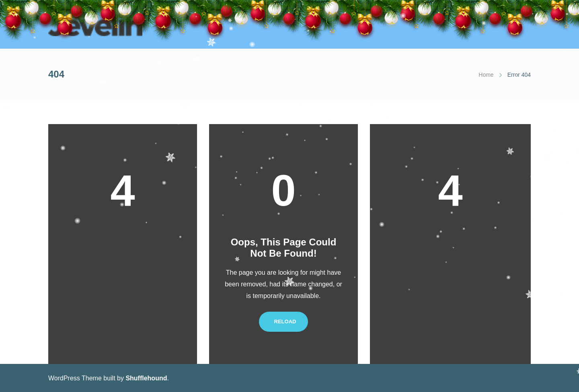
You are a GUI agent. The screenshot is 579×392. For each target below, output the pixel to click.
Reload (284, 322)
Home (486, 75)
